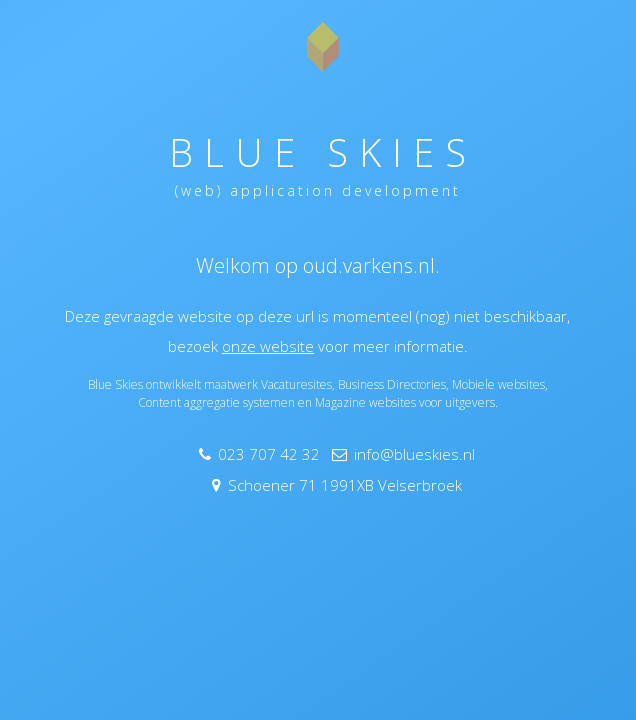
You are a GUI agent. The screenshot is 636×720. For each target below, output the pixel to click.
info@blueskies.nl (414, 454)
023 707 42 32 (269, 454)
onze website (268, 346)
